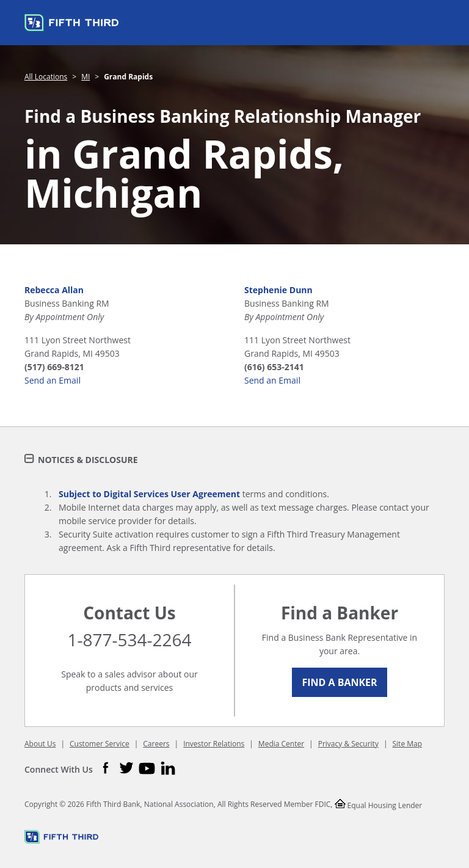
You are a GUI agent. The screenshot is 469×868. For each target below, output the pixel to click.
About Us (40, 744)
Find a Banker (339, 682)
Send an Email (53, 380)
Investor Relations (214, 744)
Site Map (408, 744)
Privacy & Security (348, 744)
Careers (156, 744)
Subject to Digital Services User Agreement (149, 494)
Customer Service (100, 744)
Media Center (281, 744)
